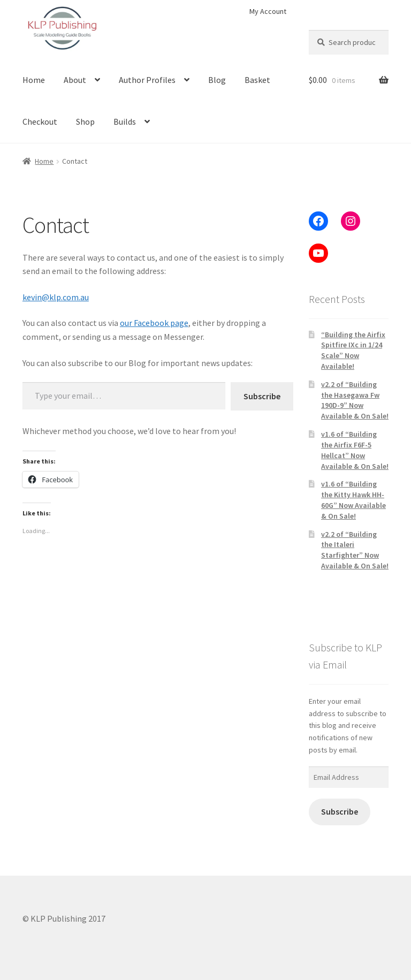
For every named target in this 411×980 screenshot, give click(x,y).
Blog (217, 80)
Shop (85, 121)
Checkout (40, 121)
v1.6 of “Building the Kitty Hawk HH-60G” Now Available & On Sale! (353, 500)
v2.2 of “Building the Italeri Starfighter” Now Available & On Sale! (355, 550)
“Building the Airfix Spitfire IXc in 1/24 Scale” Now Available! (353, 350)
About (75, 80)
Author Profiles (147, 80)
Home (34, 80)
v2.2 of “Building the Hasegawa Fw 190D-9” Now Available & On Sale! (355, 400)
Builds (125, 121)
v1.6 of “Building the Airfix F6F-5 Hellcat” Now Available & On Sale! (355, 450)
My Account (268, 11)
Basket (257, 80)
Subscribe (262, 396)
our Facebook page (154, 323)
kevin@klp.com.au (56, 297)
